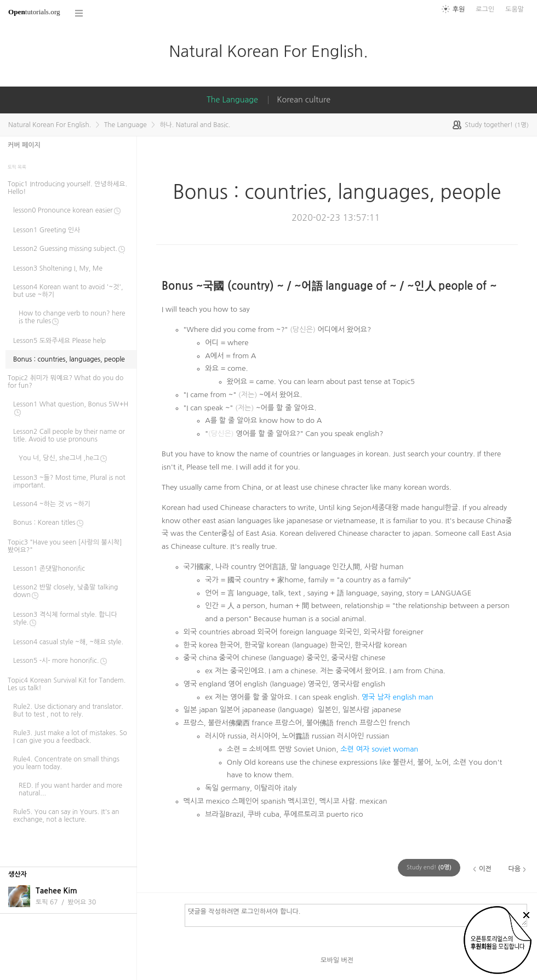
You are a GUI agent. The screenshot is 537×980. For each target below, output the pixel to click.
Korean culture (304, 100)
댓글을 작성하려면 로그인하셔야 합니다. (356, 915)
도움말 (515, 9)
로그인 (485, 9)
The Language (232, 100)
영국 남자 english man (398, 697)
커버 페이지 (24, 145)
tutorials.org (34, 12)
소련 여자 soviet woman (379, 749)
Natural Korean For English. (268, 51)
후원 (459, 9)
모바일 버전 (337, 960)
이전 (485, 869)
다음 (514, 869)
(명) (429, 867)
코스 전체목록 (79, 13)
